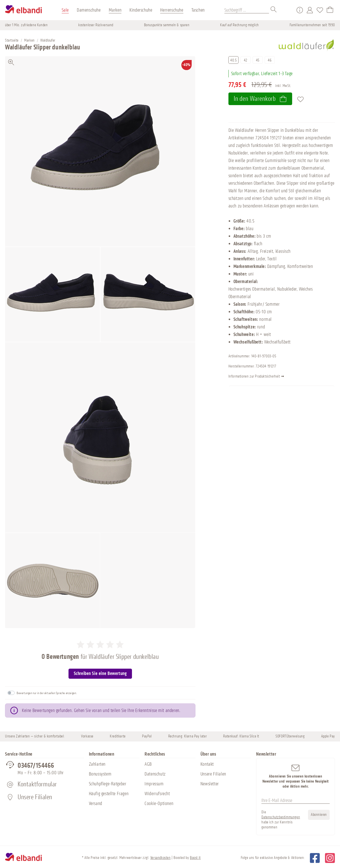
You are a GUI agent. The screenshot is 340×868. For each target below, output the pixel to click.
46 (270, 60)
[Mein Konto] (310, 10)
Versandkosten (161, 858)
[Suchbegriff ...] (247, 10)
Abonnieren (319, 815)
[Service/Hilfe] (300, 10)
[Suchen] (274, 10)
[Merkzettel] (320, 10)
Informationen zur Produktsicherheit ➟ (265, 377)
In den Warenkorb (260, 99)
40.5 (233, 60)
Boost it (195, 858)
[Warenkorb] (330, 10)
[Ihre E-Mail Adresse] (296, 800)
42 (246, 60)
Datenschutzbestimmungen (281, 817)
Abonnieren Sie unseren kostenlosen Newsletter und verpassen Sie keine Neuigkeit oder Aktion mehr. (296, 776)
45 (258, 60)
